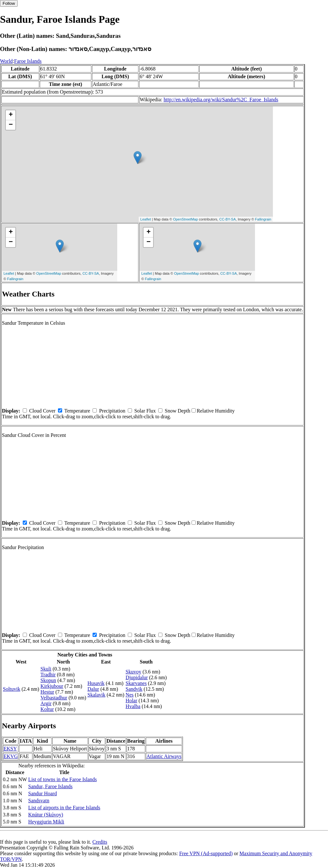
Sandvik (134, 689)
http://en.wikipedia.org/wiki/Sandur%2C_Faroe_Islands (221, 100)
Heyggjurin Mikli (46, 822)
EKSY (10, 749)
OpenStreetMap (185, 219)
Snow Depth (177, 411)
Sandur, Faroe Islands (50, 786)
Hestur (47, 692)
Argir (46, 703)
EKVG (11, 756)
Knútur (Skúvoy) (46, 815)
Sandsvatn (39, 801)
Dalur (93, 689)
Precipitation (112, 411)
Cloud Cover (42, 411)
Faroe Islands (28, 61)
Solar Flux (145, 411)
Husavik (96, 683)
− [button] (11, 125)
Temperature (77, 411)
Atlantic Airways (164, 756)
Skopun (48, 680)
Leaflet (146, 219)
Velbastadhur (54, 698)
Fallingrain (263, 219)
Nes (130, 695)
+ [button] (11, 115)
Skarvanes (136, 683)
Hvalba (133, 706)
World (6, 61)
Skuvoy (133, 672)
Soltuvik (12, 689)
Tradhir (48, 675)
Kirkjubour (52, 686)
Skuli (46, 669)
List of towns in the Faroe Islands (62, 779)
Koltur (47, 709)
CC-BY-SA (227, 219)
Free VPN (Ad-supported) (206, 853)
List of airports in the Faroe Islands (64, 808)
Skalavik (96, 695)
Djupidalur (137, 677)
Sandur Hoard (42, 793)
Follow (9, 3)
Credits (100, 842)
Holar (131, 701)
